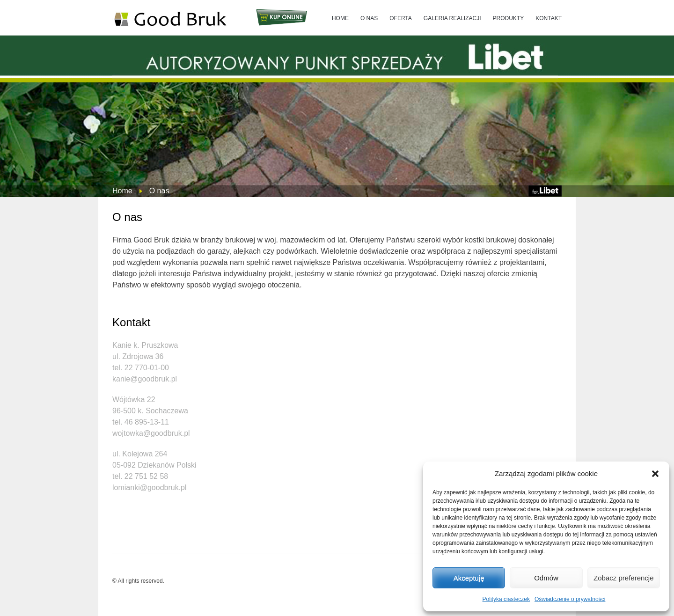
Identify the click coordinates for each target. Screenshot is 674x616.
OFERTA (401, 18)
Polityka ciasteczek (506, 599)
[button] (655, 474)
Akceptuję (469, 578)
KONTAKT (549, 18)
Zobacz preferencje (623, 578)
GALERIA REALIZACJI (452, 18)
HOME (340, 18)
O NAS (369, 18)
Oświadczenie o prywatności (570, 599)
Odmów (546, 578)
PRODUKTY (509, 18)
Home (122, 191)
